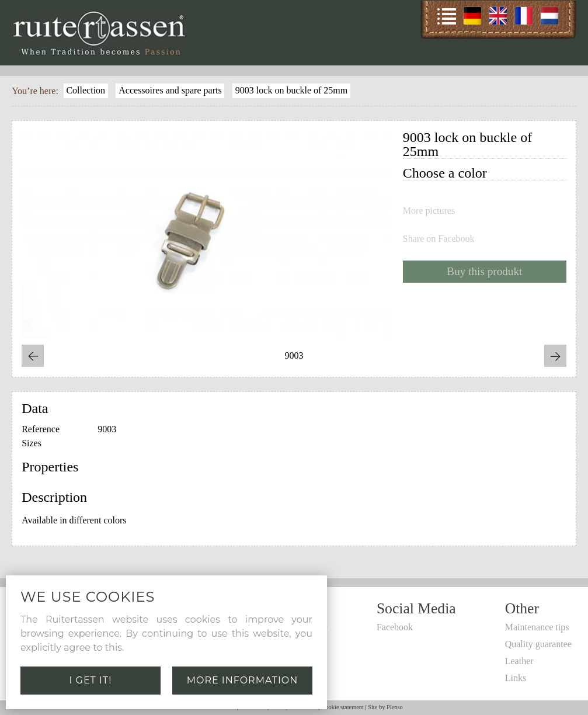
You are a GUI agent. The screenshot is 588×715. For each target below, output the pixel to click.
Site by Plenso (385, 707)
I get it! (91, 680)
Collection (86, 90)
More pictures (429, 211)
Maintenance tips (537, 627)
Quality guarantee (538, 644)
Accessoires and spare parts (170, 90)
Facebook (395, 627)
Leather (519, 661)
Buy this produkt (484, 271)
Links (516, 678)
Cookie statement (342, 707)
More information (243, 680)
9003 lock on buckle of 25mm (291, 90)
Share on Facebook (439, 239)
